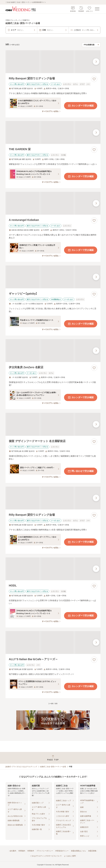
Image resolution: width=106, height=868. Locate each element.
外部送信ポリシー (62, 851)
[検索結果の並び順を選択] (91, 45)
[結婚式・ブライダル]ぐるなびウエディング (21, 767)
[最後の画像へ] (96, 62)
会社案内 (13, 851)
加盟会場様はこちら (78, 851)
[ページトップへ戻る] (53, 758)
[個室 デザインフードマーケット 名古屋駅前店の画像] (53, 424)
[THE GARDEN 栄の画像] (53, 132)
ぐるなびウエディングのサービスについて (46, 856)
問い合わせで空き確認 (81, 471)
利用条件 (31, 851)
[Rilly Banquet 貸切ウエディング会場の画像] (53, 62)
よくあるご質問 (70, 856)
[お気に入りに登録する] (94, 79)
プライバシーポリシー (45, 851)
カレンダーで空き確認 (81, 106)
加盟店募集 (92, 851)
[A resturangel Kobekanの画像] (53, 203)
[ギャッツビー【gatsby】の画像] (53, 277)
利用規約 (22, 851)
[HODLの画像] (53, 569)
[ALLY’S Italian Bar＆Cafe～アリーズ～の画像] (53, 642)
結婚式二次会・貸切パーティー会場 (53, 767)
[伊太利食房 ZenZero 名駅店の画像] (53, 351)
